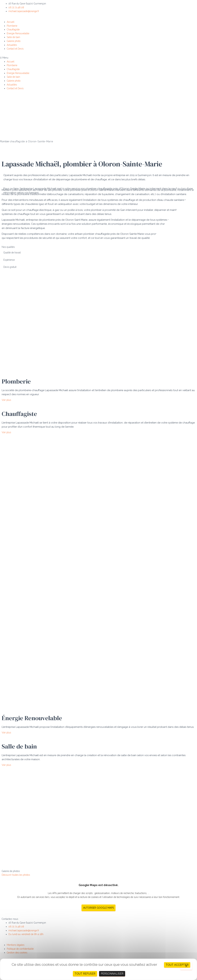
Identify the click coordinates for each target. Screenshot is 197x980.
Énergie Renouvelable (18, 33)
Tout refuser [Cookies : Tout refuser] (85, 974)
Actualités (12, 45)
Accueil (11, 22)
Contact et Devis (15, 49)
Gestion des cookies (17, 953)
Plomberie (12, 26)
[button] (98, 58)
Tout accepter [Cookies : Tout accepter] (177, 965)
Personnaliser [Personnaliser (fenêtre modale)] (112, 974)
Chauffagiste (13, 30)
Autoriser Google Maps (98, 908)
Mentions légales (16, 945)
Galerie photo (14, 41)
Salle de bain (13, 37)
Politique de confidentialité (20, 949)
